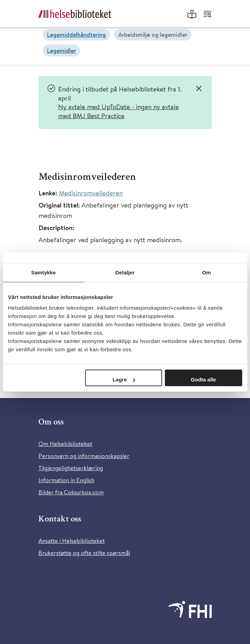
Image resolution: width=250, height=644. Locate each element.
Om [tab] (206, 272)
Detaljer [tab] (125, 272)
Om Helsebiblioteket (65, 444)
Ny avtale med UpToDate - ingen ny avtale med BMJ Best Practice (119, 111)
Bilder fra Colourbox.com (71, 492)
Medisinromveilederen (91, 193)
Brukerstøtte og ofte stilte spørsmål (84, 553)
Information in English (66, 480)
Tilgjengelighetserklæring (71, 468)
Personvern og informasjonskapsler (84, 456)
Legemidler (61, 50)
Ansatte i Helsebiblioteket (72, 541)
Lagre (124, 380)
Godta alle (203, 380)
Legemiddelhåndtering (76, 34)
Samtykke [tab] (44, 272)
